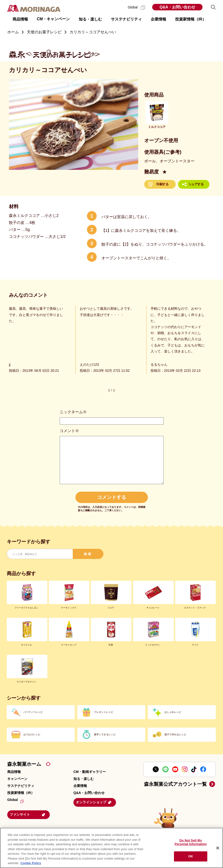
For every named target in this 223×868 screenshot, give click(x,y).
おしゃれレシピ (173, 712)
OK (191, 856)
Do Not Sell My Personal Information (191, 842)
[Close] (218, 848)
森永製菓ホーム (24, 764)
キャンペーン (17, 779)
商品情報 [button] (20, 19)
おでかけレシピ (32, 734)
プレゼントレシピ (104, 712)
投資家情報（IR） (21, 793)
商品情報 (14, 772)
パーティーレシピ (33, 712)
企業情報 (80, 786)
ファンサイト (30, 813)
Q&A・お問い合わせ (177, 7)
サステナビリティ (21, 786)
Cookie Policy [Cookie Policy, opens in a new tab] (31, 863)
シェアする (196, 184)
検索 (88, 554)
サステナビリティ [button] (126, 19)
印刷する (162, 184)
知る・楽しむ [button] (90, 19)
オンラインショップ (96, 802)
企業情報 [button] (158, 19)
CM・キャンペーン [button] (53, 19)
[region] (111, 848)
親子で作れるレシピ (175, 734)
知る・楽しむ (84, 779)
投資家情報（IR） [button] (191, 19)
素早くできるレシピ (105, 734)
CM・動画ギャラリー (90, 772)
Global (136, 7)
